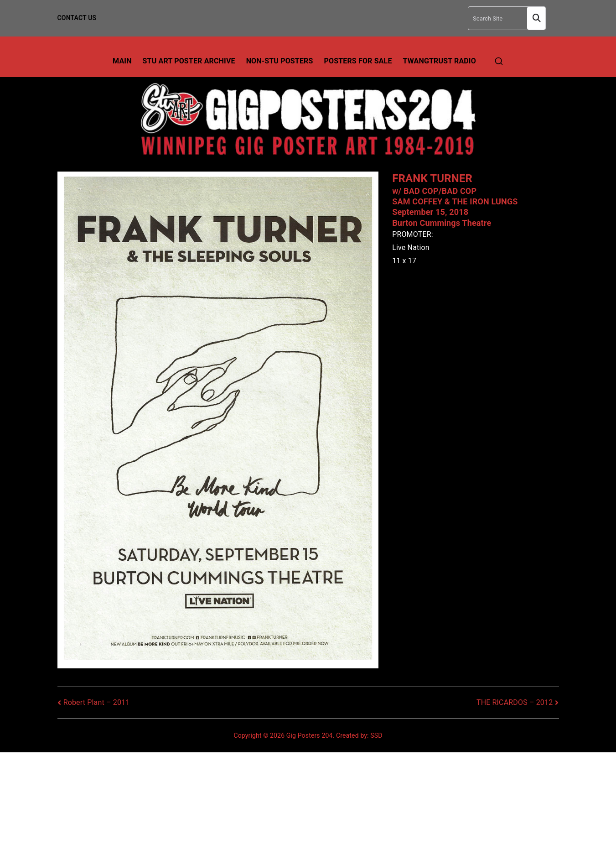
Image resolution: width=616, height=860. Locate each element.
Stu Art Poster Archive (189, 61)
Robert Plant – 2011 (97, 702)
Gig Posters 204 (310, 735)
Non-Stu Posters (280, 61)
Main (122, 61)
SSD (376, 735)
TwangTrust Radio (440, 61)
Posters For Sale (358, 61)
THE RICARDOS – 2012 (515, 702)
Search (536, 18)
